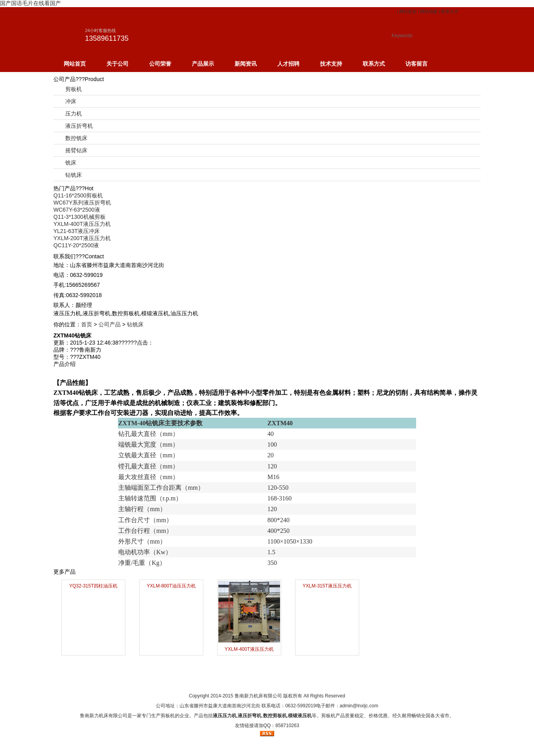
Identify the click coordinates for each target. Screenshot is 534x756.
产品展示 (203, 64)
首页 (87, 324)
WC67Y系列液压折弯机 (82, 203)
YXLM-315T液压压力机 (327, 586)
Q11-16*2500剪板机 (78, 195)
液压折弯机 (79, 126)
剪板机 (74, 89)
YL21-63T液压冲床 (77, 231)
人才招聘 (288, 64)
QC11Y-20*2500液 (76, 245)
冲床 (71, 101)
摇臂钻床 (76, 150)
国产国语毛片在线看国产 (30, 3)
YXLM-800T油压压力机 (171, 586)
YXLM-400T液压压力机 (82, 224)
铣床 (71, 163)
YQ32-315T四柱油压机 (93, 586)
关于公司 (117, 64)
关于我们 (236, 681)
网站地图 (429, 11)
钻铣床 (74, 175)
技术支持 (331, 64)
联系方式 (450, 11)
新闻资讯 (246, 64)
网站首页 (408, 11)
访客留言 (417, 64)
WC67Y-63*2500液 (77, 210)
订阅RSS (329, 681)
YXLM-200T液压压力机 (82, 238)
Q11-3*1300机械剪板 (80, 217)
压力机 (74, 114)
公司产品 (110, 324)
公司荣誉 (160, 64)
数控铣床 (76, 138)
